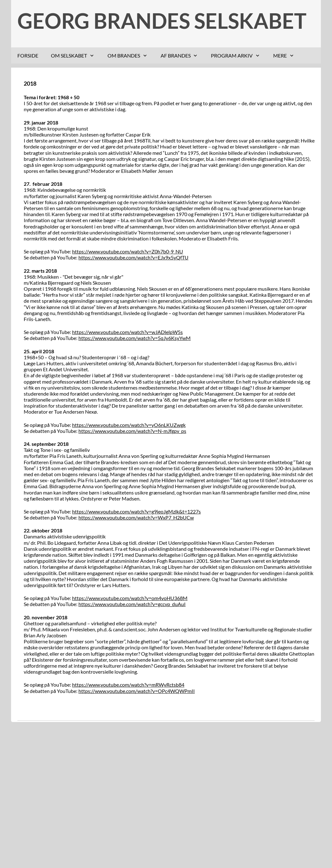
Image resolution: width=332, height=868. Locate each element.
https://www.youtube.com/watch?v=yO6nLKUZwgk (129, 425)
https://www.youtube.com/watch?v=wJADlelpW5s (127, 332)
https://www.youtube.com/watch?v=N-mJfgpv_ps (132, 431)
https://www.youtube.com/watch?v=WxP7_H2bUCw (136, 517)
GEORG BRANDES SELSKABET (162, 21)
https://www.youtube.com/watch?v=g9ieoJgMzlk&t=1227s (136, 511)
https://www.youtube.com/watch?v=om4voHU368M (130, 598)
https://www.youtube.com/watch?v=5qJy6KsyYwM (135, 338)
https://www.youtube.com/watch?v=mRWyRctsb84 (128, 685)
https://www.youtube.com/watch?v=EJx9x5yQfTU (133, 257)
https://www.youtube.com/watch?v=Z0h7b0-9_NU (128, 251)
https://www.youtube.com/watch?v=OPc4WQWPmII (137, 691)
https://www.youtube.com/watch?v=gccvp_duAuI (132, 604)
